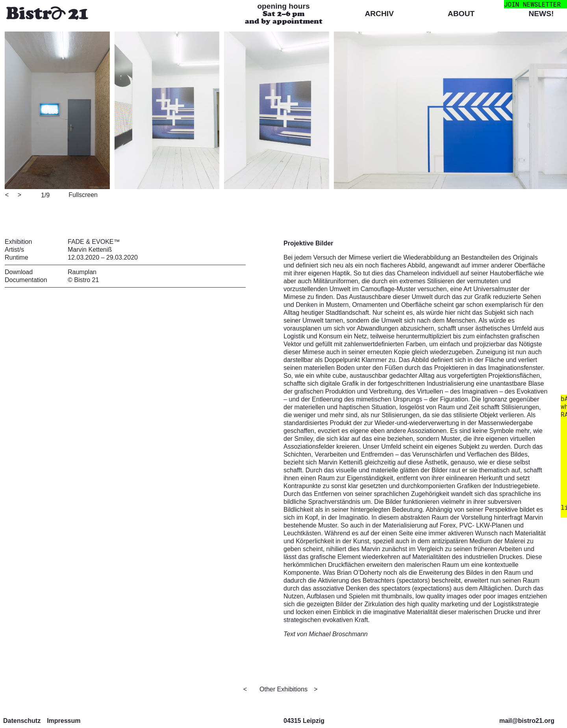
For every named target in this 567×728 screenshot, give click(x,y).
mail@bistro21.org (527, 721)
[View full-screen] (82, 194)
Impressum (64, 721)
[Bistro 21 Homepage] (47, 14)
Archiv (379, 14)
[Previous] (7, 195)
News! (541, 14)
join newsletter (532, 4)
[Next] (20, 195)
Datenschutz (22, 721)
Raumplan (82, 272)
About (461, 14)
